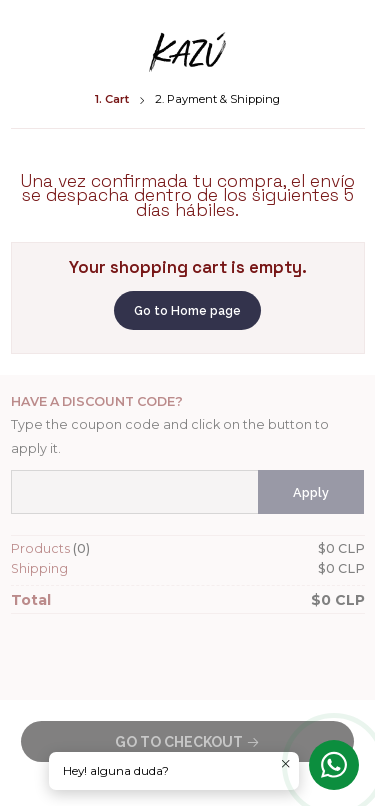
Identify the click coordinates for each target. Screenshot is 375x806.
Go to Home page (187, 311)
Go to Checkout (187, 742)
